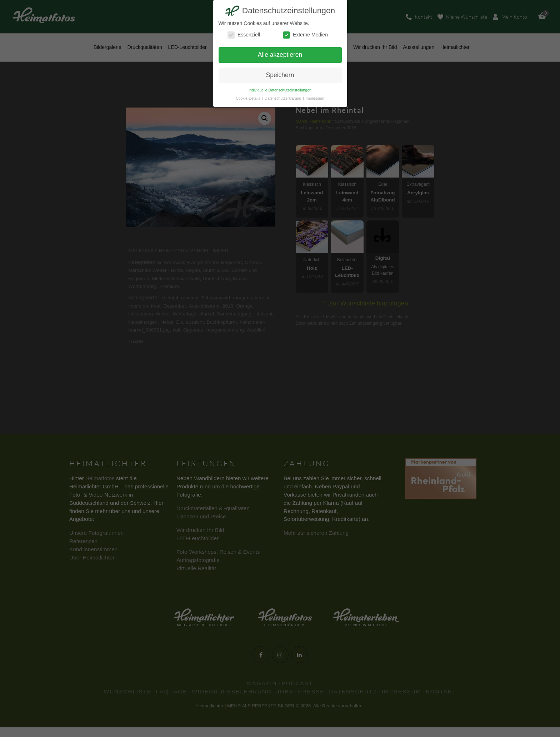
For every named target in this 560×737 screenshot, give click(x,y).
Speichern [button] (280, 75)
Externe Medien (305, 35)
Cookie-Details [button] (248, 98)
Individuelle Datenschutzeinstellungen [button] (280, 90)
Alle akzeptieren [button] (280, 55)
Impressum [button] (315, 98)
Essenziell (244, 35)
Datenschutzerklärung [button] (283, 98)
